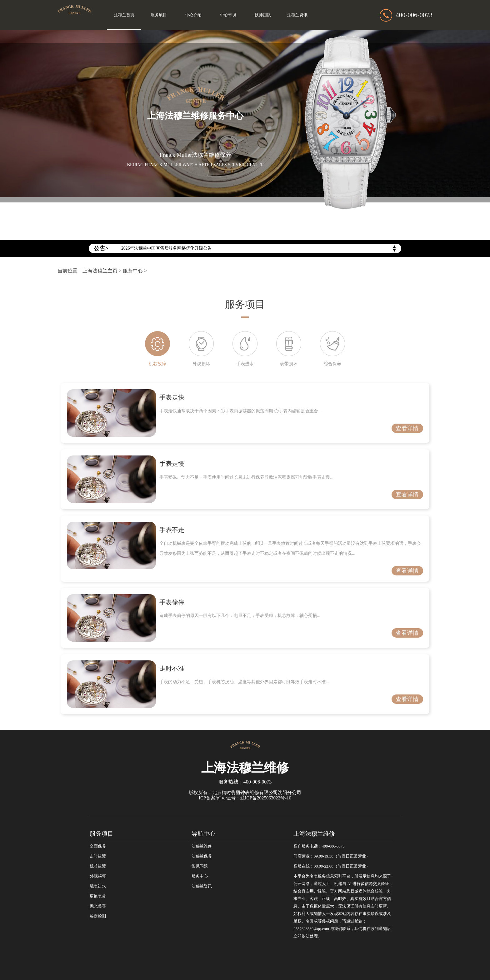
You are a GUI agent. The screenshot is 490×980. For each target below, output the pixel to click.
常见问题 (200, 866)
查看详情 (407, 428)
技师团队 (263, 15)
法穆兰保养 (202, 856)
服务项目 (159, 15)
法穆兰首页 (124, 15)
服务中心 (133, 271)
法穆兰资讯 (297, 15)
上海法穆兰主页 (100, 271)
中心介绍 (193, 15)
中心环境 (228, 15)
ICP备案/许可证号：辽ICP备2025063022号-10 (245, 798)
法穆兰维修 (202, 846)
